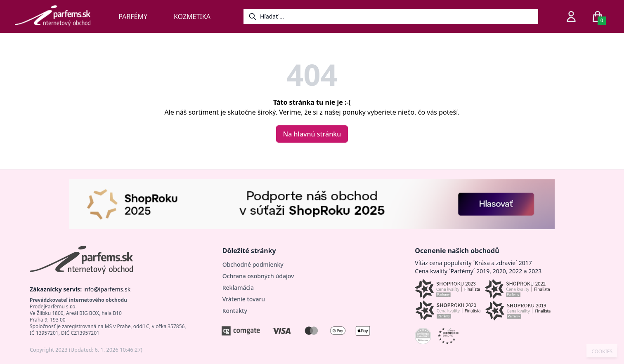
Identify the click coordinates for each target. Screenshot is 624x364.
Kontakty (235, 311)
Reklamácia (238, 288)
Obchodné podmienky (253, 264)
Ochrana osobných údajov (258, 276)
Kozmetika (192, 16)
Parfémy (133, 16)
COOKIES (602, 352)
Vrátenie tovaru (244, 299)
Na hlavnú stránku (312, 134)
